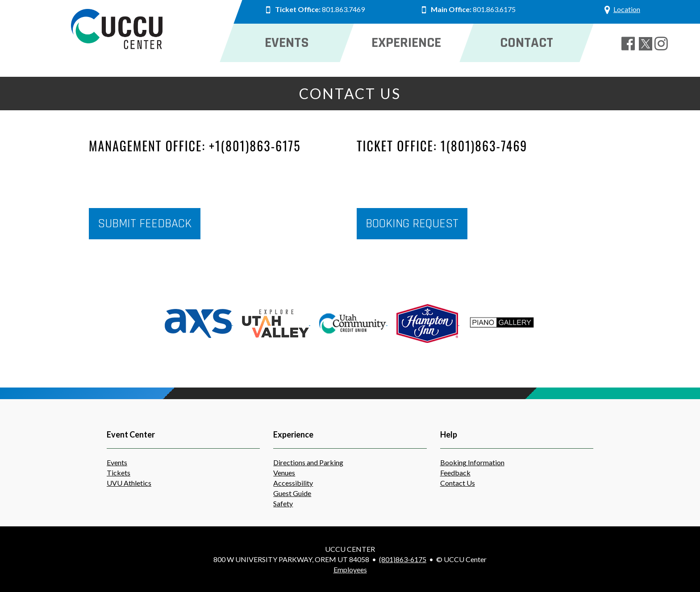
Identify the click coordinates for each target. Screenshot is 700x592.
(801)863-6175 (403, 559)
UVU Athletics (129, 483)
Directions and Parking (308, 462)
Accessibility (293, 483)
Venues (284, 473)
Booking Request (412, 224)
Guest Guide (292, 493)
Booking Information (472, 462)
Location (626, 9)
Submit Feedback (145, 224)
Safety (283, 503)
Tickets (119, 473)
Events (117, 462)
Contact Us (458, 483)
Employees (350, 569)
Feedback (455, 473)
